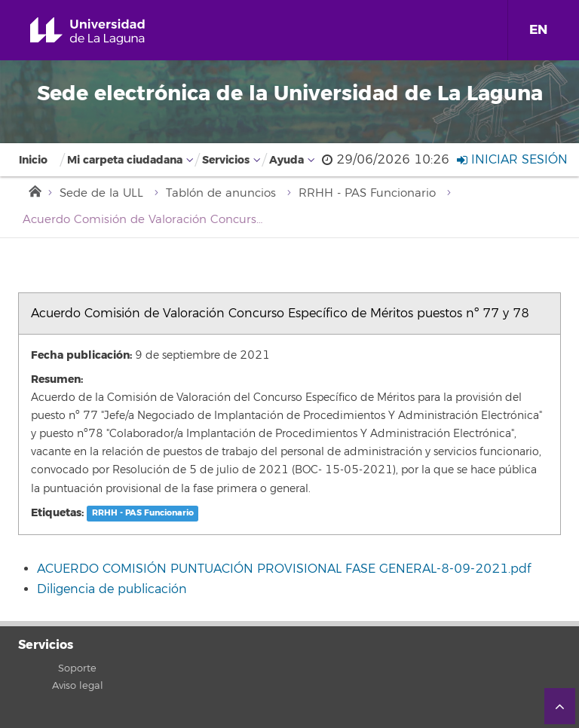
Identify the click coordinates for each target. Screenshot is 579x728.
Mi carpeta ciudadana (125, 160)
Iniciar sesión (512, 160)
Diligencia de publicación (112, 589)
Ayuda (286, 160)
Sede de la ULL (101, 193)
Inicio (33, 160)
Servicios (226, 160)
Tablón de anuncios (221, 193)
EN (538, 30)
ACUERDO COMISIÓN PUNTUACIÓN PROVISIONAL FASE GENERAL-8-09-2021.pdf (284, 569)
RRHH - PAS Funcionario (367, 193)
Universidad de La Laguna (105, 31)
